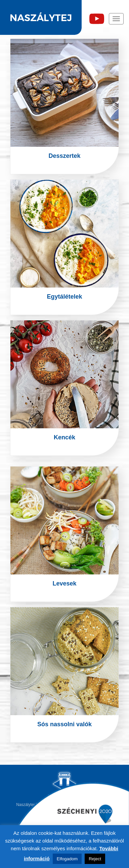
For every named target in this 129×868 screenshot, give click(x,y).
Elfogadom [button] (67, 859)
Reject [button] (95, 859)
